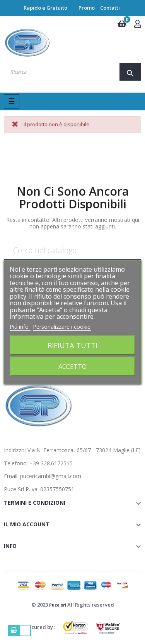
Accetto (72, 367)
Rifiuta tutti (72, 345)
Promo (87, 8)
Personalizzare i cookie (62, 326)
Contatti (110, 8)
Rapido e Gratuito (45, 8)
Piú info (20, 326)
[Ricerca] (72, 251)
